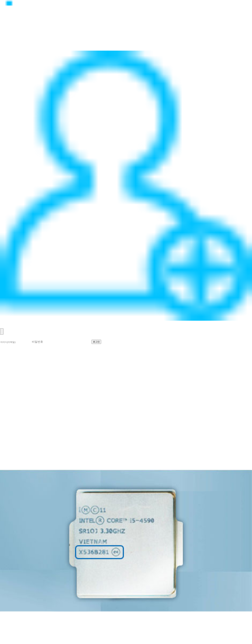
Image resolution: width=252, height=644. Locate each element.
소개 (4, 371)
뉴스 (4, 41)
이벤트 (6, 49)
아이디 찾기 (129, 341)
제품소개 (8, 37)
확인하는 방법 (21, 371)
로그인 (6, 323)
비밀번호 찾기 (153, 341)
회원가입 (8, 326)
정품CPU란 (10, 33)
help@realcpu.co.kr (17, 634)
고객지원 (8, 45)
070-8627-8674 (43, 630)
